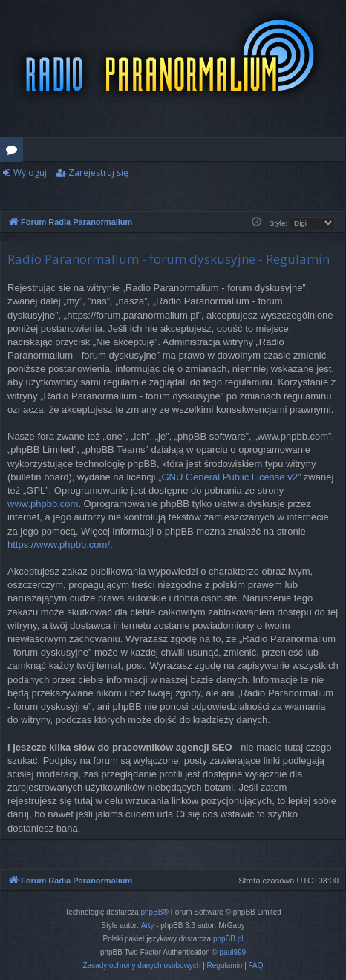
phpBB (152, 912)
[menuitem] (141, 966)
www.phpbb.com (43, 504)
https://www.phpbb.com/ (59, 545)
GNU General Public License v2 (229, 477)
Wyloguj (30, 173)
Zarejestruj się (98, 173)
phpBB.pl (228, 939)
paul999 (233, 952)
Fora (14, 152)
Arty (148, 925)
